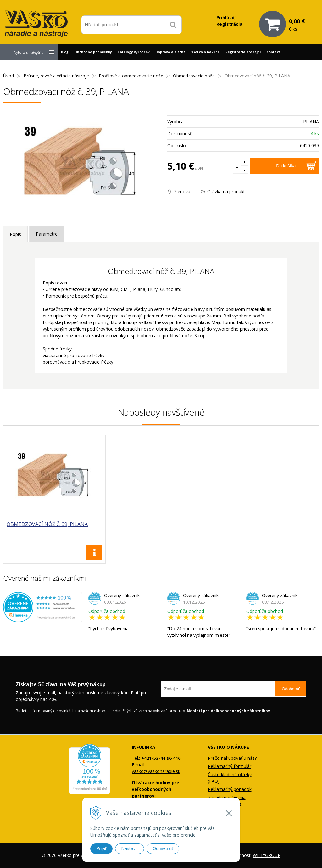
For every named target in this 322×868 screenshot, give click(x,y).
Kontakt (273, 52)
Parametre (47, 234)
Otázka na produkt (223, 191)
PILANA (311, 122)
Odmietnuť (163, 848)
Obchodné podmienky (93, 52)
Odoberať (291, 689)
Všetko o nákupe (205, 52)
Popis (15, 234)
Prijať (101, 848)
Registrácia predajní (243, 52)
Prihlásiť (226, 17)
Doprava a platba (170, 52)
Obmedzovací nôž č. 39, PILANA (47, 524)
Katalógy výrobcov (134, 52)
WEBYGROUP (267, 855)
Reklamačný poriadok (230, 789)
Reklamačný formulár (230, 766)
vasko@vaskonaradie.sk (156, 771)
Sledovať (180, 191)
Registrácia (229, 24)
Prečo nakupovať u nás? (232, 758)
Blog (65, 52)
